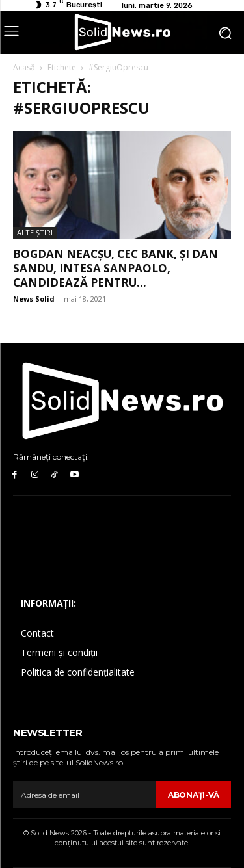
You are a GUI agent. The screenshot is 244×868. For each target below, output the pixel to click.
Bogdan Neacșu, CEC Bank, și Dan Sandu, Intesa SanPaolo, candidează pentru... (115, 268)
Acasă (24, 67)
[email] (85, 795)
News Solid (34, 299)
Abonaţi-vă (194, 795)
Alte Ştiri (35, 232)
